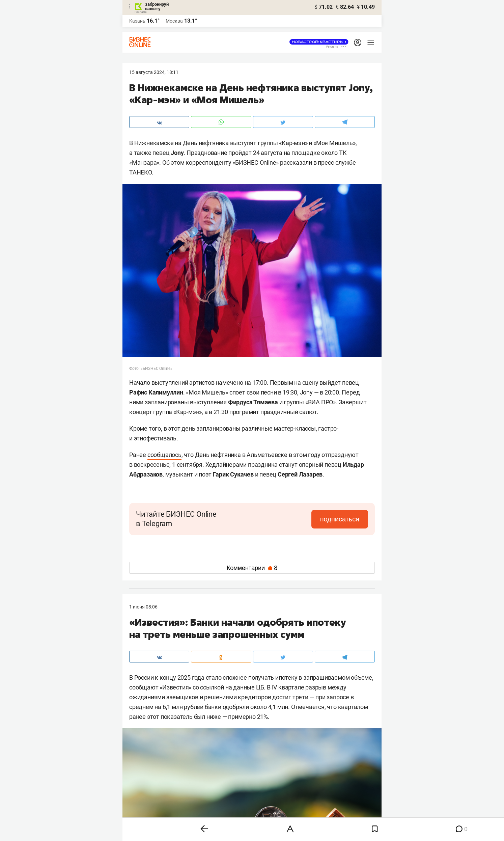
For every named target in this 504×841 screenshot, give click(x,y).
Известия (175, 687)
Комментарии (252, 568)
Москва (174, 21)
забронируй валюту (157, 6)
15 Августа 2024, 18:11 (154, 72)
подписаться (340, 519)
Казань (137, 21)
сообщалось (164, 455)
